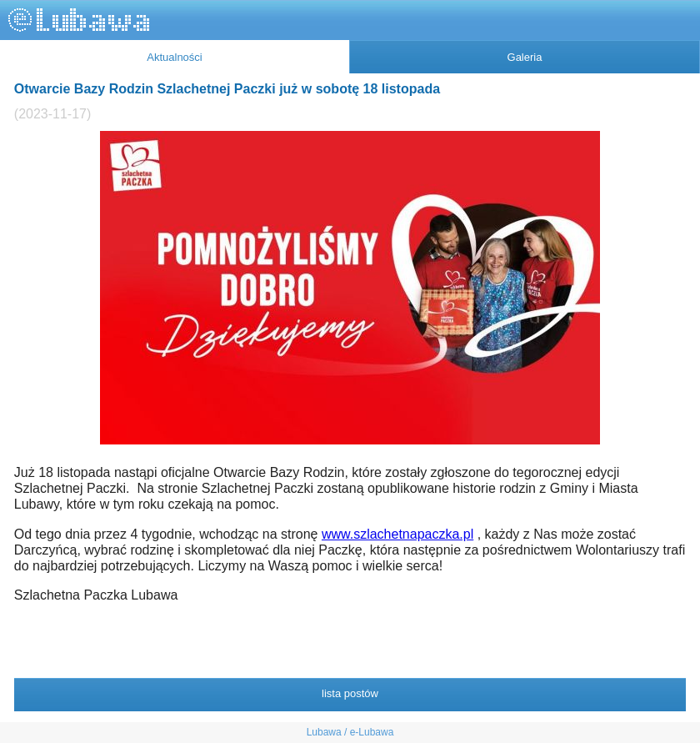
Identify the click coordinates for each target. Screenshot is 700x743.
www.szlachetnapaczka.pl (397, 534)
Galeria (525, 57)
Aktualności (174, 57)
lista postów (350, 693)
